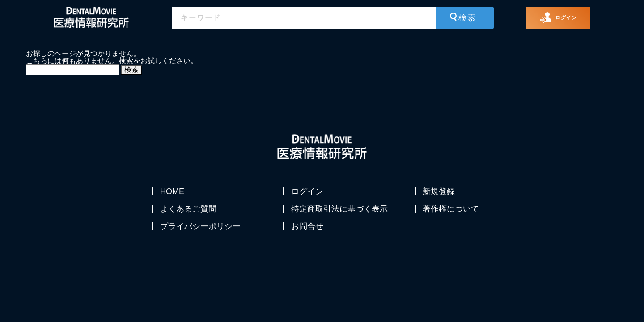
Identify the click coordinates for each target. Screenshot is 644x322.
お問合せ (308, 234)
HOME (173, 191)
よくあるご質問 (189, 213)
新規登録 (440, 191)
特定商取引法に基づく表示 (340, 213)
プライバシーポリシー (201, 234)
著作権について (452, 213)
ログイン (308, 191)
